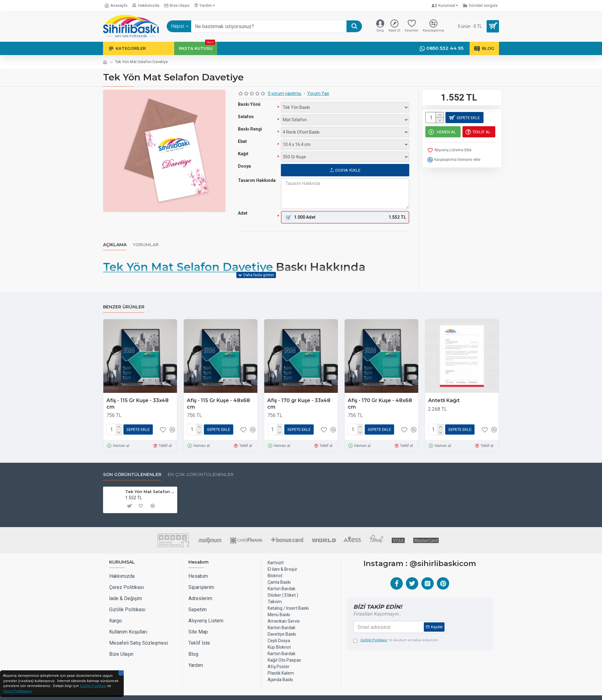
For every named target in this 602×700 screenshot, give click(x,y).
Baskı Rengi (250, 129)
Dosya (244, 166)
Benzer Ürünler (124, 299)
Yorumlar (146, 245)
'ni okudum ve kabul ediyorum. (396, 631)
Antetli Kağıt (444, 393)
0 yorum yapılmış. (285, 93)
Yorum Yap (318, 93)
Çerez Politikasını (17, 691)
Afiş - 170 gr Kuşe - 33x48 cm (299, 396)
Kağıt (243, 154)
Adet (243, 213)
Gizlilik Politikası (93, 686)
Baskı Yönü (249, 104)
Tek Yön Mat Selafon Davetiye (188, 267)
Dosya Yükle (345, 170)
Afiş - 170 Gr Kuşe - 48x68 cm (380, 396)
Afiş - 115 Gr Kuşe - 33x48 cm (138, 396)
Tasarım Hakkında (257, 180)
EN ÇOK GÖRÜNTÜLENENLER (201, 466)
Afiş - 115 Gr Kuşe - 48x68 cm (218, 396)
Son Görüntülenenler (132, 466)
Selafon (246, 117)
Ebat (242, 141)
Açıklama (115, 245)
